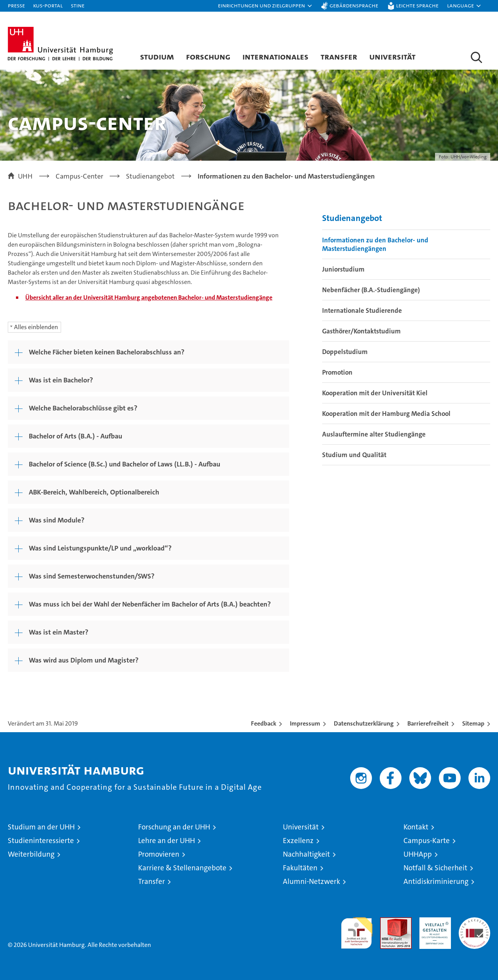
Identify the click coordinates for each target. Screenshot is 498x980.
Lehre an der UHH (167, 841)
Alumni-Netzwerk (311, 881)
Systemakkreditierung (474, 921)
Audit (388, 921)
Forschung (208, 56)
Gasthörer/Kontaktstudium (361, 331)
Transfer (339, 56)
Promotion (337, 372)
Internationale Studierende (362, 310)
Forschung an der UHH (174, 827)
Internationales (275, 56)
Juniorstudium (343, 269)
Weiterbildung (31, 854)
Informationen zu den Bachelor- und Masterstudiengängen (375, 244)
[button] (265, 6)
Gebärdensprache (354, 5)
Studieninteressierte (41, 841)
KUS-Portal (48, 5)
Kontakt (416, 827)
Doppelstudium (345, 352)
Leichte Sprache (417, 5)
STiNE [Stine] (78, 5)
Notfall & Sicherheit (435, 868)
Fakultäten (300, 868)
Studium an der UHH (41, 827)
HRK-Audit (433, 921)
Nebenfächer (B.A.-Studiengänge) (371, 290)
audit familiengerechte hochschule (357, 930)
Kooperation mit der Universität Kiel (375, 393)
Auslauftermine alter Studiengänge (374, 434)
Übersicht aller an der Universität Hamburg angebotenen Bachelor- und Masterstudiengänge (149, 297)
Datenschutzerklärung (364, 723)
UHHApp (418, 854)
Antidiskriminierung (436, 881)
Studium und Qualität (354, 455)
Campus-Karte (427, 841)
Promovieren (159, 854)
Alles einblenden (36, 327)
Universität (392, 56)
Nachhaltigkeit (306, 854)
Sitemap (473, 723)
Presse (16, 5)
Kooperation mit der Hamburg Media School (386, 414)
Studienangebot (352, 218)
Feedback (264, 723)
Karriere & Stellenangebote (182, 868)
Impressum (305, 723)
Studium (157, 56)
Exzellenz (298, 841)
